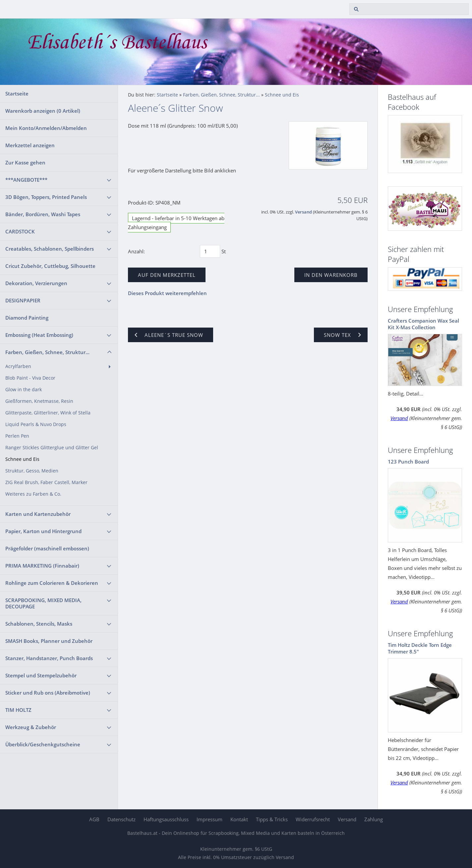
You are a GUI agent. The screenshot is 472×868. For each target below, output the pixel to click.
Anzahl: (136, 251)
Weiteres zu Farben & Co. (33, 494)
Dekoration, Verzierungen (36, 283)
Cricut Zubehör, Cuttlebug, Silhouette (50, 266)
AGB (94, 819)
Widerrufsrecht (313, 819)
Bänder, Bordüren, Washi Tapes (43, 214)
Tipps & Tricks (272, 819)
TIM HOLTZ (18, 710)
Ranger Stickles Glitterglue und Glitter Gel (52, 448)
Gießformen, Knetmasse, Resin (39, 401)
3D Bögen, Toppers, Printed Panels (46, 197)
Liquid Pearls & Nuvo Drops (36, 424)
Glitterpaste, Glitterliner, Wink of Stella (48, 413)
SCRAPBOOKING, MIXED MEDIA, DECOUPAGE (43, 603)
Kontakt (239, 819)
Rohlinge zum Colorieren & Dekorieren (52, 583)
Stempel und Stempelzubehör (41, 675)
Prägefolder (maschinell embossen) (47, 548)
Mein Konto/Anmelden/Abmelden (46, 128)
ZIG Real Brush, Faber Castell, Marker (46, 482)
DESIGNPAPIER (23, 300)
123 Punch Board (408, 462)
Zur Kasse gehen (25, 162)
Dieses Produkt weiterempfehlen (167, 293)
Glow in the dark (24, 390)
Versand (303, 212)
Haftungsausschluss (166, 819)
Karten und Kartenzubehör (38, 514)
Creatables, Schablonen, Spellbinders (50, 249)
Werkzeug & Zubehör (31, 727)
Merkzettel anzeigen (30, 145)
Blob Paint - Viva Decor (30, 378)
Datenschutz (121, 819)
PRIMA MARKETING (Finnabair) (42, 566)
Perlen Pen (17, 436)
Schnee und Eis (22, 459)
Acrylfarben (18, 366)
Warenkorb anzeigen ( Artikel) (43, 111)
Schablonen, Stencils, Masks (39, 624)
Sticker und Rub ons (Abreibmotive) (48, 693)
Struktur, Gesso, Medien (32, 471)
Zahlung (374, 819)
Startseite (17, 93)
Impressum (209, 819)
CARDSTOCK (20, 231)
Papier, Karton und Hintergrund (43, 531)
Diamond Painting (27, 318)
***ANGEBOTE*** (26, 180)
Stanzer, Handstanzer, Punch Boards (49, 658)
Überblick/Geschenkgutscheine (43, 744)
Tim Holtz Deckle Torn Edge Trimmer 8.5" (420, 648)
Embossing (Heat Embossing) (39, 335)
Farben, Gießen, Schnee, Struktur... (47, 352)
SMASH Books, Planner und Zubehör (49, 641)
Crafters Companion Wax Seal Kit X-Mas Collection (423, 324)
